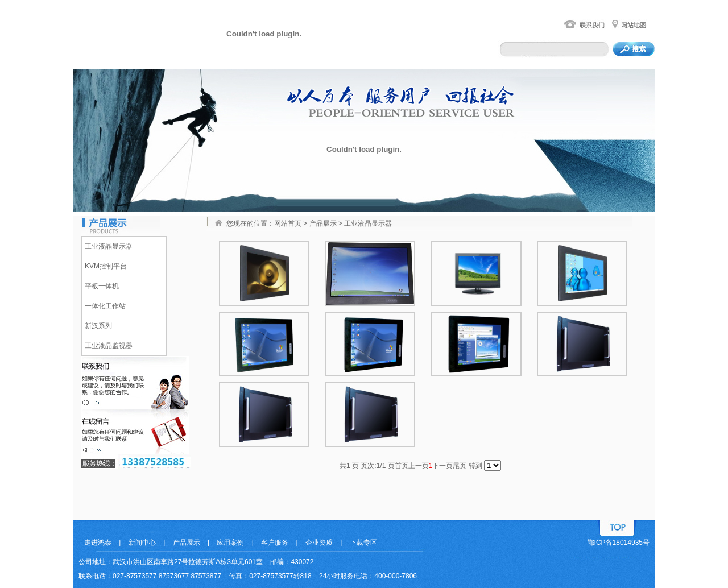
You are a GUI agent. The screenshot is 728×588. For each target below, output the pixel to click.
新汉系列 (98, 326)
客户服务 (275, 543)
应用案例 (230, 543)
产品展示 (187, 543)
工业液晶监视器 (109, 346)
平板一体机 (102, 286)
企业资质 (319, 543)
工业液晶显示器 (109, 246)
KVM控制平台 (106, 266)
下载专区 (363, 543)
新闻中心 (142, 543)
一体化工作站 (105, 306)
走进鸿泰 (98, 543)
